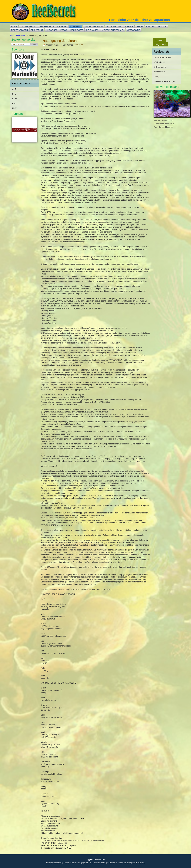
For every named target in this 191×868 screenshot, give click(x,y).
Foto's (64, 30)
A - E (14, 89)
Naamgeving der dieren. (60, 41)
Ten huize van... (114, 27)
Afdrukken (79, 45)
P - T (14, 103)
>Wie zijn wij (160, 62)
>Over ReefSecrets (163, 57)
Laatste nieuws (28, 27)
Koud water (77, 30)
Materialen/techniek (113, 30)
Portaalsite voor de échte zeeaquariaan (139, 20)
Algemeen (76, 27)
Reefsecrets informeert (53, 27)
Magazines (52, 30)
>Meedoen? (159, 72)
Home (14, 27)
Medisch (162, 27)
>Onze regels (160, 67)
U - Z (14, 108)
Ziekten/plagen (19, 30)
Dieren (139, 27)
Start (12, 35)
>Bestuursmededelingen (165, 81)
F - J (14, 94)
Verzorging (133, 30)
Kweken (150, 27)
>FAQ (157, 77)
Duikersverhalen (94, 27)
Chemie (129, 27)
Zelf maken (92, 30)
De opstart (37, 30)
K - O (14, 99)
